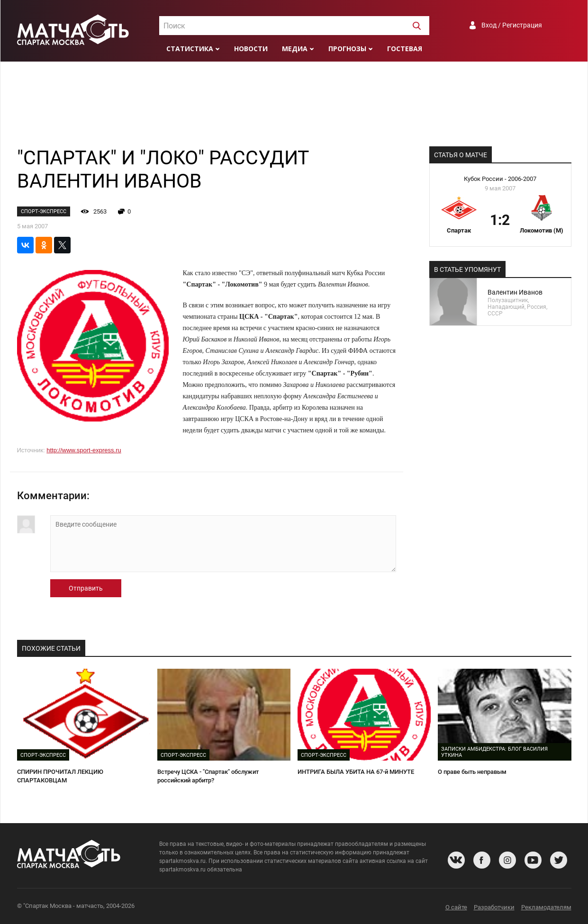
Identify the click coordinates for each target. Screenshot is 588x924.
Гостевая (405, 49)
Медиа (295, 49)
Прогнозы (347, 49)
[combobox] (294, 26)
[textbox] (294, 26)
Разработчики (494, 907)
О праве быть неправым (472, 772)
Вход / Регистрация (512, 25)
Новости (251, 49)
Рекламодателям (546, 907)
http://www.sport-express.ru (84, 450)
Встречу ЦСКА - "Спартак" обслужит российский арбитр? (208, 776)
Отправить (86, 588)
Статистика (190, 49)
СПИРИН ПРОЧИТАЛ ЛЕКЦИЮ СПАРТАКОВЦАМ (60, 776)
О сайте (456, 907)
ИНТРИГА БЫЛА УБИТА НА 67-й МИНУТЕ (356, 772)
